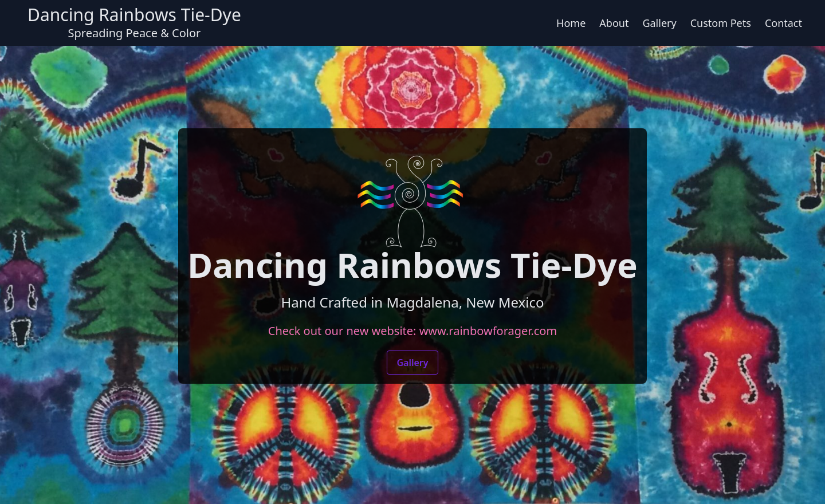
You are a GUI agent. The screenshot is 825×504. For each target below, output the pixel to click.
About (614, 23)
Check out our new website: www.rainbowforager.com (412, 331)
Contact (783, 23)
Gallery (659, 23)
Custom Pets (721, 23)
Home (571, 23)
